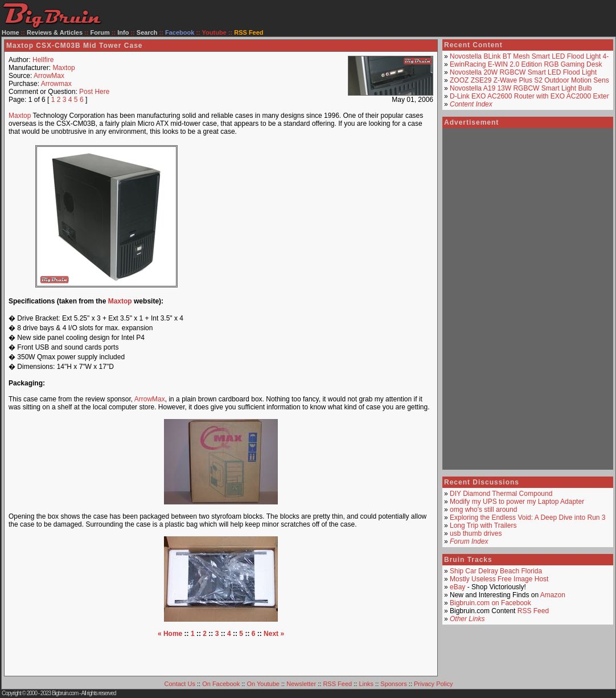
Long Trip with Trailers (483, 525)
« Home (170, 634)
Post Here (94, 92)
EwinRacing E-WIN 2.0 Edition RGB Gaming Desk (526, 64)
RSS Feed (533, 611)
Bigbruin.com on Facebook (490, 603)
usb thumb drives (476, 533)
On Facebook (221, 684)
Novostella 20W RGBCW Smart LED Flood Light (523, 72)
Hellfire (43, 60)
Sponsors (393, 684)
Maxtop (63, 68)
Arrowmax (56, 84)
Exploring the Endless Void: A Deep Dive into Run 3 (528, 518)
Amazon (553, 595)
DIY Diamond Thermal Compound (501, 494)
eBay (457, 587)
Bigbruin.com (65, 693)
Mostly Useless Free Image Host (499, 579)
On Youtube (263, 684)
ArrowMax (49, 76)
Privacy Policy (433, 684)
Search (147, 32)
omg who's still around (483, 510)
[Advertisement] (317, 216)
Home (11, 32)
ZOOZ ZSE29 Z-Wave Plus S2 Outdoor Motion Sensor (532, 80)
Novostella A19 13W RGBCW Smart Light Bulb (521, 88)
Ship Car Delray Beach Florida (496, 571)
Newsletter (301, 684)
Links (366, 684)
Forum (100, 32)
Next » (274, 634)
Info (123, 32)
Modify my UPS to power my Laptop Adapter (517, 502)
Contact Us (180, 684)
